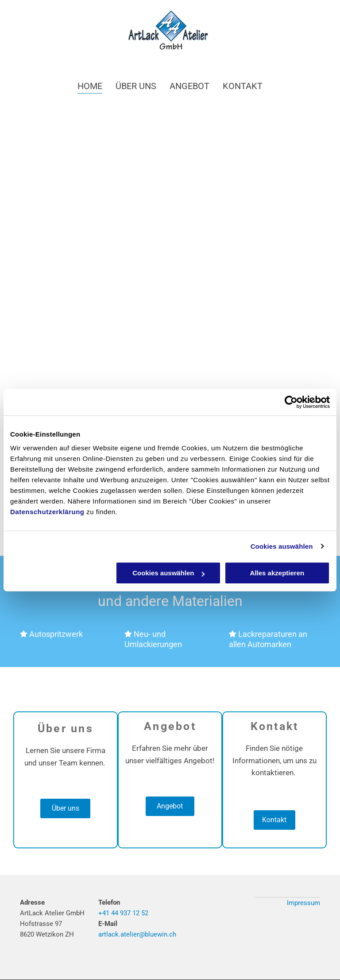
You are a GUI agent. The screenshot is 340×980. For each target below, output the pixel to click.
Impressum (303, 903)
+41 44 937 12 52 (123, 913)
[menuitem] (90, 86)
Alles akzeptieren (277, 573)
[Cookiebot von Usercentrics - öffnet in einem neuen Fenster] (291, 402)
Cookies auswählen (282, 546)
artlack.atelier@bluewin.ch (137, 934)
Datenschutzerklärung (47, 512)
